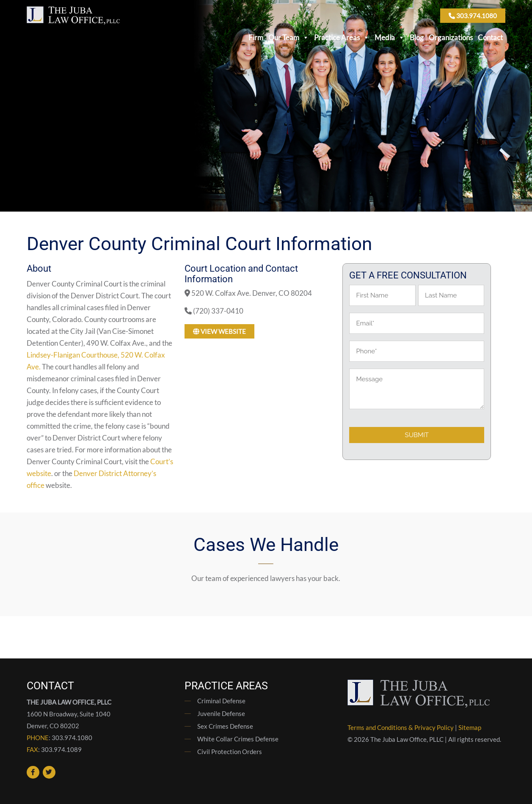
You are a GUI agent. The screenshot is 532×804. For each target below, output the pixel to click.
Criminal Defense (221, 701)
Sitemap (470, 727)
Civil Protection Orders (230, 752)
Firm (256, 37)
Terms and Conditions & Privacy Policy (401, 727)
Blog (417, 37)
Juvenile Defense (221, 713)
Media (390, 37)
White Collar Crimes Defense (238, 739)
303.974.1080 (473, 16)
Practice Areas (342, 37)
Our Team (289, 37)
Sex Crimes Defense (225, 726)
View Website (219, 331)
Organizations (451, 37)
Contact (490, 37)
